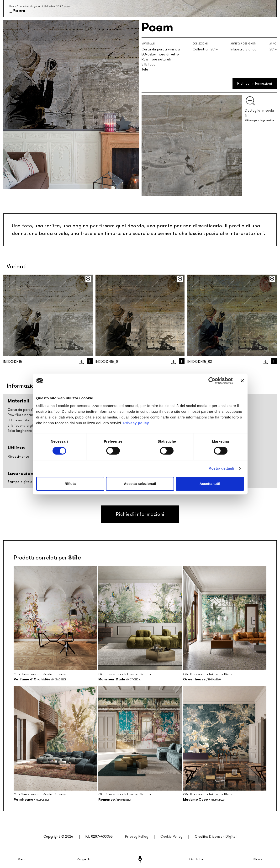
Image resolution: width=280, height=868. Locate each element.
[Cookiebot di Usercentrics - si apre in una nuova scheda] (212, 381)
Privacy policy (136, 423)
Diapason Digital (223, 837)
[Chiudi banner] (242, 381)
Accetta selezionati (140, 484)
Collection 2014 (53, 6)
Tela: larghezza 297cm (25, 431)
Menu (22, 859)
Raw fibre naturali (156, 59)
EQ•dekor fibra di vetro (160, 54)
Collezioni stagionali (30, 6)
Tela (145, 69)
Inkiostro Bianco (244, 49)
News (258, 859)
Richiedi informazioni (255, 84)
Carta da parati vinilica (161, 49)
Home (13, 6)
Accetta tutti (210, 484)
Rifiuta (70, 484)
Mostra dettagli (221, 468)
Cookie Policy (172, 837)
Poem (67, 6)
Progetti (84, 859)
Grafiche (196, 859)
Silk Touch (150, 64)
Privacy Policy (137, 837)
